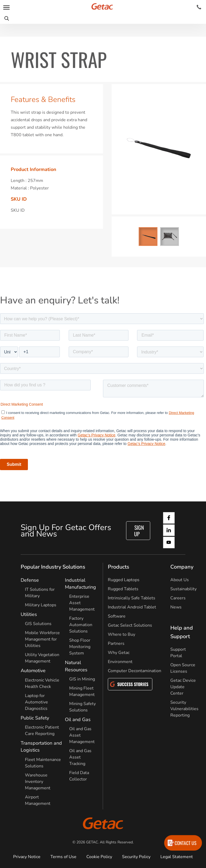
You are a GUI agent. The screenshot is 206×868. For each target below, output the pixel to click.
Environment (120, 662)
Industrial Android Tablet (132, 607)
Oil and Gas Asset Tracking (80, 757)
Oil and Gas (78, 719)
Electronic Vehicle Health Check (42, 683)
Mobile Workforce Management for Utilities (42, 639)
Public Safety (35, 718)
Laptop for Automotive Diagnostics (36, 702)
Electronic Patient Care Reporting (42, 730)
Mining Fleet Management (82, 691)
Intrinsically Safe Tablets (132, 598)
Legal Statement (177, 857)
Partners (116, 644)
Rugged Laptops (124, 580)
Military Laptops (41, 605)
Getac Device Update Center (183, 687)
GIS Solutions (38, 624)
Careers (178, 598)
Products (119, 567)
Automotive (33, 671)
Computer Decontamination (135, 671)
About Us (180, 580)
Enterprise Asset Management (82, 603)
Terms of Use (63, 857)
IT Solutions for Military (40, 593)
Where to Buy (122, 634)
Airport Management (38, 800)
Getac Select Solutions (130, 625)
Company (182, 567)
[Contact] (199, 7)
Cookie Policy (99, 857)
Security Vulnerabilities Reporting (184, 709)
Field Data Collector (79, 776)
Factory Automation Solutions (81, 625)
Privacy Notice (27, 857)
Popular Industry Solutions (53, 567)
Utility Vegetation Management (42, 658)
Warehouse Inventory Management (38, 782)
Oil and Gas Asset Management (82, 735)
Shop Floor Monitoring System (80, 647)
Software (117, 616)
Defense (30, 580)
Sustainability (183, 589)
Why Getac (119, 653)
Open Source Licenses (183, 668)
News (176, 607)
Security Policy (136, 857)
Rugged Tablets (123, 589)
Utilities (29, 614)
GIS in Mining (82, 679)
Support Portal (178, 653)
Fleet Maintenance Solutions (43, 763)
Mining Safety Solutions (82, 707)
